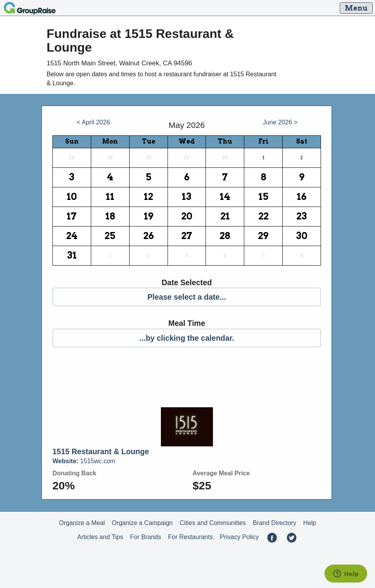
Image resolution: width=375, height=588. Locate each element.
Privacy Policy (240, 537)
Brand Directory (275, 523)
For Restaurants (190, 537)
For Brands (145, 537)
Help (310, 523)
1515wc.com (84, 461)
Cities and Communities (213, 523)
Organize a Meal (82, 523)
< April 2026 (93, 122)
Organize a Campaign (142, 523)
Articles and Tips (100, 537)
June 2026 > (280, 122)
